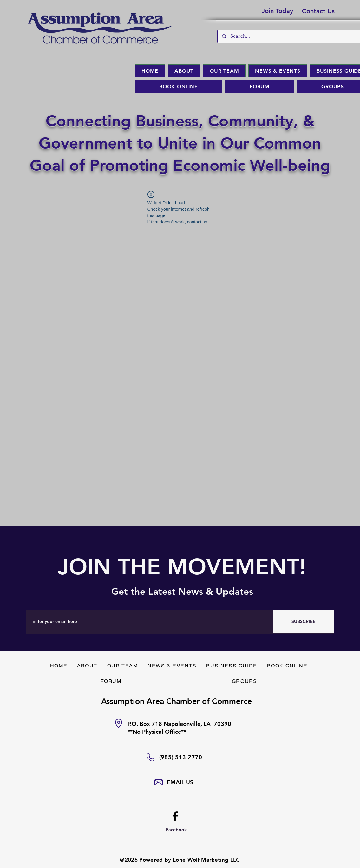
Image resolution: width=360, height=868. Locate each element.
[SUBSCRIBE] (304, 622)
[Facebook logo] (175, 816)
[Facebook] (176, 830)
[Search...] (293, 36)
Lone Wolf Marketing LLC (206, 860)
